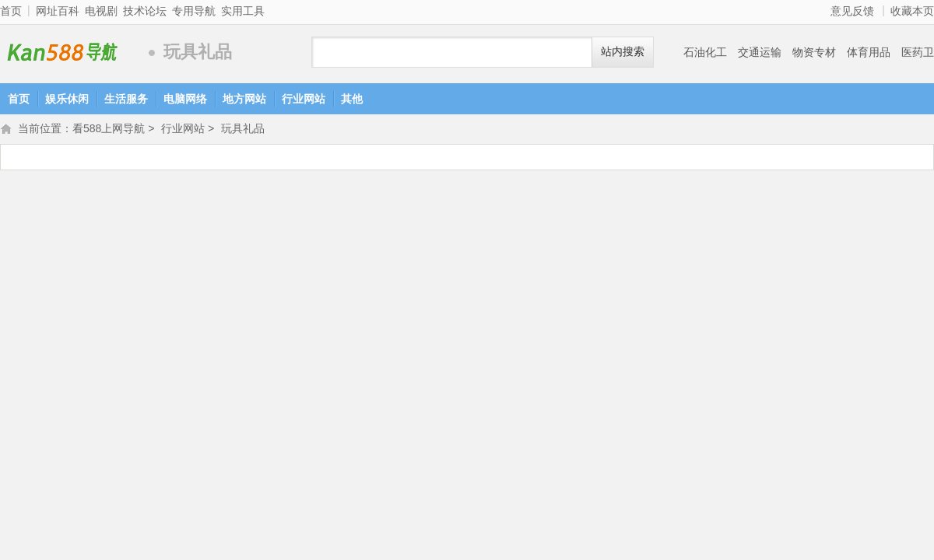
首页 (11, 11)
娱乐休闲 (67, 99)
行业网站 (304, 99)
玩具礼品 (243, 130)
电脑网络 (185, 99)
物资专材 (814, 52)
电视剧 (101, 11)
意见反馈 (852, 11)
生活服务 (126, 99)
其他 (352, 99)
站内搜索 (623, 52)
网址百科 (58, 11)
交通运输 (760, 52)
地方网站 (244, 99)
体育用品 (869, 52)
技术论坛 (145, 11)
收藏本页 (912, 11)
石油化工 (705, 52)
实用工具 (243, 11)
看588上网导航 (70, 52)
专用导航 (194, 11)
